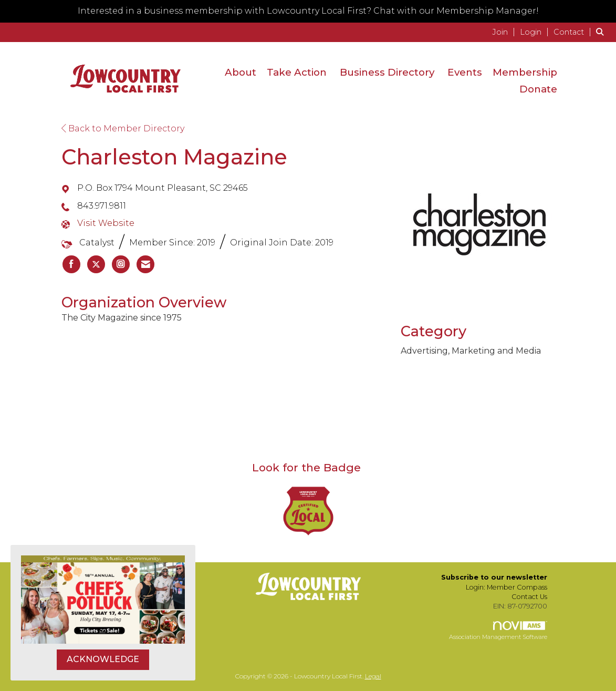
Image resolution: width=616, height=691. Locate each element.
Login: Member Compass (507, 587)
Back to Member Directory (123, 128)
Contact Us (529, 597)
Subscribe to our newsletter (494, 577)
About (241, 72)
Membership (525, 72)
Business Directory (387, 72)
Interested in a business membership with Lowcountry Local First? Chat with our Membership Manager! (308, 11)
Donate (538, 89)
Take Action (297, 72)
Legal (373, 676)
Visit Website (106, 223)
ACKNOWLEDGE (103, 659)
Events (465, 72)
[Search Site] (602, 32)
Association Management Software (498, 631)
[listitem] (505, 32)
